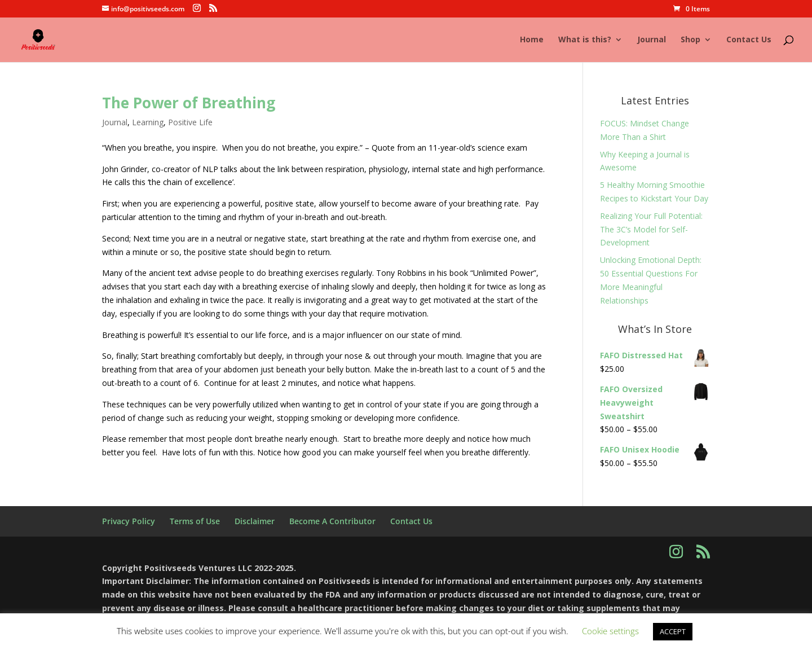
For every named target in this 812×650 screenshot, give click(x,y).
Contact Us (749, 40)
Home (532, 40)
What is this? (585, 40)
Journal (652, 40)
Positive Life (190, 122)
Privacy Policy (129, 521)
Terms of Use (195, 521)
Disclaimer (255, 521)
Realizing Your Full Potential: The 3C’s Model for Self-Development (651, 229)
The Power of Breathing (189, 103)
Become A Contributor (332, 521)
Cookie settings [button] (610, 631)
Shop (690, 40)
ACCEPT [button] (673, 631)
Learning (148, 122)
